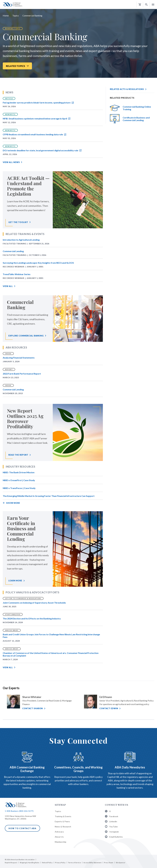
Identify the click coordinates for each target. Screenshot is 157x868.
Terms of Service (75, 863)
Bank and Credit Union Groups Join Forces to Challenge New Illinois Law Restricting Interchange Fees (51, 636)
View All (8, 286)
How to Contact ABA (22, 828)
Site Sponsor (121, 863)
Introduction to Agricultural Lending (21, 240)
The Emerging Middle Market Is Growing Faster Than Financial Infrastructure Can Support (49, 496)
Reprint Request (11, 863)
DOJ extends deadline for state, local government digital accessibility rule (42, 150)
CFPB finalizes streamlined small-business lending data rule (34, 134)
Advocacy (59, 832)
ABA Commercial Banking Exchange (27, 769)
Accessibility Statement (92, 863)
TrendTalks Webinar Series (17, 274)
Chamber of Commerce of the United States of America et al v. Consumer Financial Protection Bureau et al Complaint (51, 654)
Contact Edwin (109, 708)
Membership (61, 842)
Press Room (109, 863)
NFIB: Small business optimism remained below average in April (36, 119)
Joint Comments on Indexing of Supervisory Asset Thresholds (34, 603)
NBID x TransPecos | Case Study (19, 488)
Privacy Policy (60, 863)
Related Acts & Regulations (127, 89)
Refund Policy (47, 863)
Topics (16, 16)
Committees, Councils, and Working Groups (78, 769)
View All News (11, 162)
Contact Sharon (33, 708)
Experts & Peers (62, 821)
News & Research (63, 827)
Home (6, 16)
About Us (59, 837)
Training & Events (63, 816)
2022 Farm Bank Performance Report (22, 374)
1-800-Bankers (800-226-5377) (19, 811)
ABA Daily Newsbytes (130, 767)
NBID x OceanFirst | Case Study (19, 480)
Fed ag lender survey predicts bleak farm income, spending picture (38, 103)
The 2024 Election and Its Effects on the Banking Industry (32, 618)
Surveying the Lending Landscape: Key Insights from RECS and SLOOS (38, 263)
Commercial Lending (13, 251)
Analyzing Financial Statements (19, 358)
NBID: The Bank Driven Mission (19, 472)
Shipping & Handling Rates (30, 863)
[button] (146, 5)
